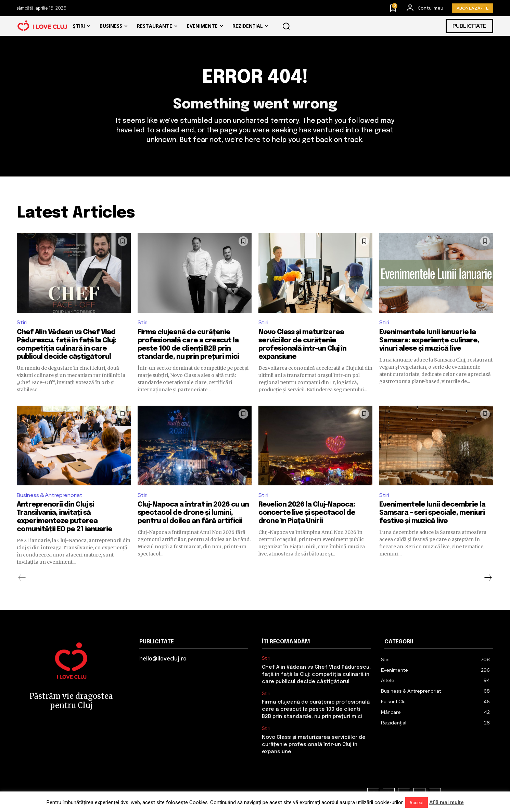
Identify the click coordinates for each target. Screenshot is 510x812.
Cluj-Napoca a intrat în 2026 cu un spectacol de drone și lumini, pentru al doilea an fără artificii (193, 513)
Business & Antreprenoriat (50, 495)
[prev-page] (22, 578)
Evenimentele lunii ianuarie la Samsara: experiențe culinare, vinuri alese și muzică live (429, 340)
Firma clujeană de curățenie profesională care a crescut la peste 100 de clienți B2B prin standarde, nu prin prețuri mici (316, 709)
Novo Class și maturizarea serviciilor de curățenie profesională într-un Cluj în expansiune (314, 745)
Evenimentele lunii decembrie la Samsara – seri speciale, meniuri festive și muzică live (432, 513)
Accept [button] (417, 803)
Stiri (22, 322)
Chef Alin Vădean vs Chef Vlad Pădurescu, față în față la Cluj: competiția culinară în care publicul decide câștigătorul (316, 675)
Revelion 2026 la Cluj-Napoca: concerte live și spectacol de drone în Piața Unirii (307, 513)
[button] (286, 26)
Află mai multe (447, 802)
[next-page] (488, 578)
